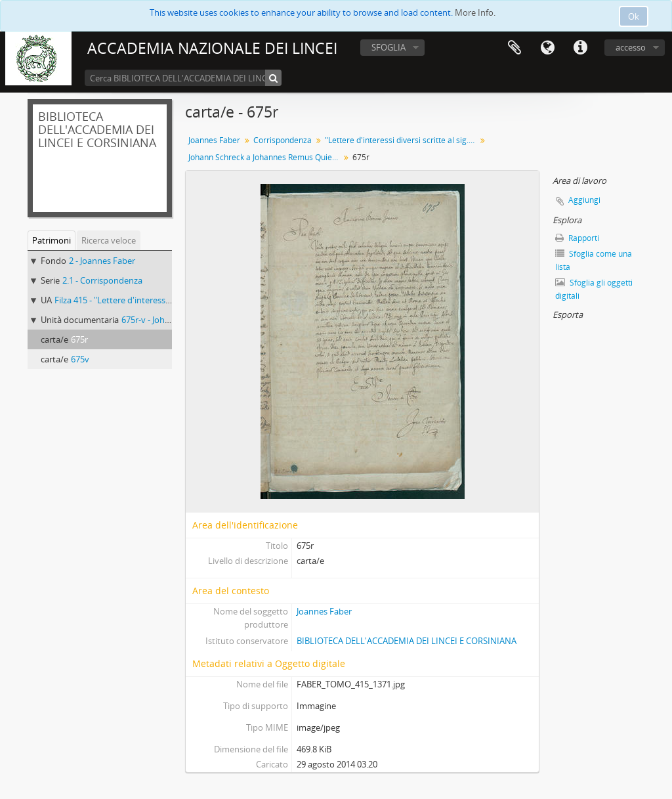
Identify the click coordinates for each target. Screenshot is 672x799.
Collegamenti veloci (580, 48)
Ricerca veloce (109, 240)
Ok (634, 16)
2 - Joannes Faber (102, 261)
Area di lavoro (514, 48)
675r (79, 339)
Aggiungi (584, 200)
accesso (631, 47)
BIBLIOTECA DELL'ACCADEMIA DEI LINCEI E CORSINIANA (407, 641)
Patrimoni (52, 240)
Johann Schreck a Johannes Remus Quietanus (265, 157)
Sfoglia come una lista (594, 260)
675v (80, 359)
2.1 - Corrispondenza (102, 280)
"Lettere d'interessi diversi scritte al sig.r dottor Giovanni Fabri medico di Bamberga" (402, 140)
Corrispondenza (283, 140)
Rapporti (577, 238)
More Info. (475, 12)
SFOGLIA (388, 47)
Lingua (547, 48)
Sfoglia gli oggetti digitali (594, 289)
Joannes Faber (214, 140)
